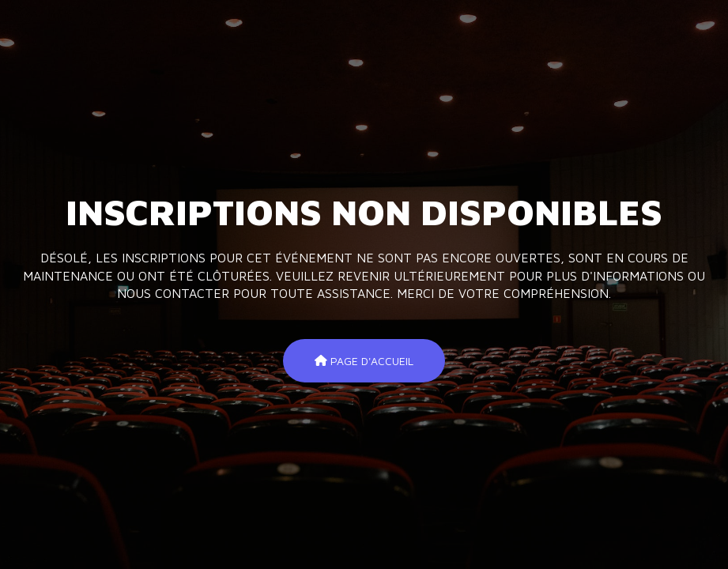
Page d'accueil (364, 360)
